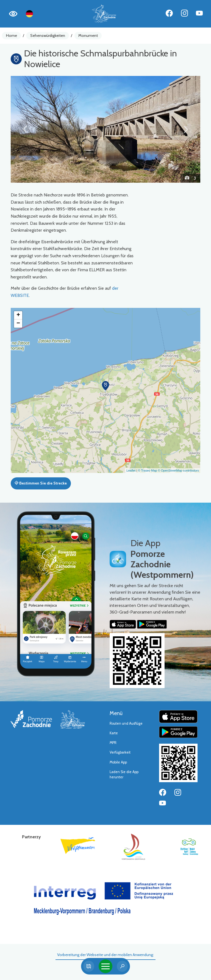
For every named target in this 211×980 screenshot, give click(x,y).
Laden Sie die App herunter (124, 774)
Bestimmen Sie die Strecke (41, 483)
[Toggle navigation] (105, 966)
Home (12, 35)
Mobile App (118, 762)
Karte (114, 733)
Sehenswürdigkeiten (48, 35)
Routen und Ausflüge (126, 723)
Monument (88, 35)
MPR (113, 743)
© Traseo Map (147, 470)
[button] (25, 129)
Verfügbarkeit (120, 752)
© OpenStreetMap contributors (178, 470)
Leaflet (131, 470)
